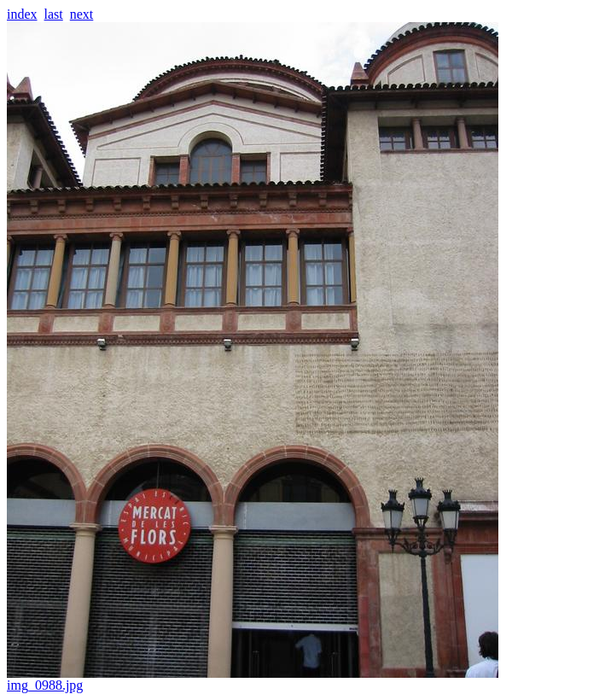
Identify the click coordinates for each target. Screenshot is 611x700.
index (22, 14)
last (54, 14)
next (82, 14)
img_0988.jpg (253, 679)
